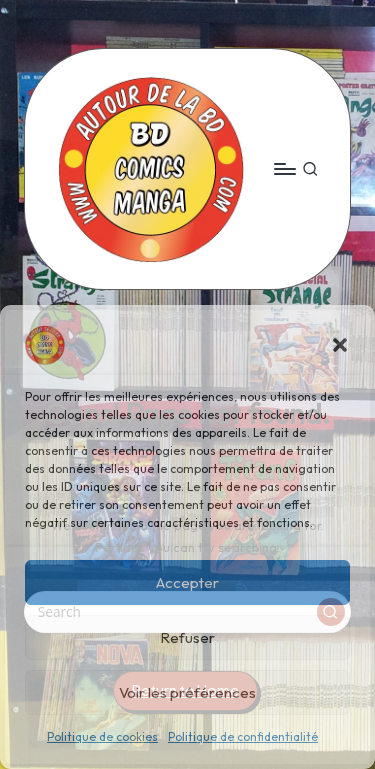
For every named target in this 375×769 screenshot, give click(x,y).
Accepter (187, 582)
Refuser (187, 637)
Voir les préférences (187, 692)
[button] (340, 345)
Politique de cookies (102, 736)
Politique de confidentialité (243, 736)
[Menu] (284, 168)
